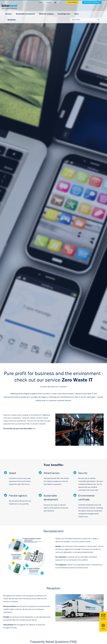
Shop (103, 626)
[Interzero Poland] (10, 6)
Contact (103, 616)
